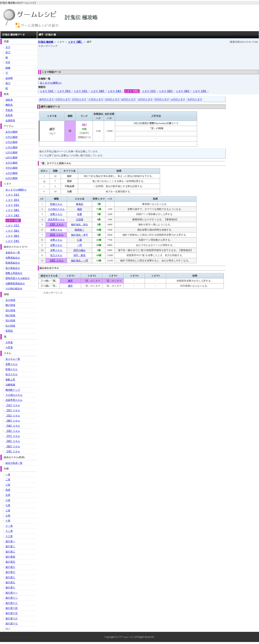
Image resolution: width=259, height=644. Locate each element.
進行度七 (10, 572)
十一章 (9, 526)
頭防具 (9, 100)
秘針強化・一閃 (80, 261)
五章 (8, 495)
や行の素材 (12, 168)
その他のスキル (56, 209)
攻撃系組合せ (13, 258)
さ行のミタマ (79, 99)
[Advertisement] (112, 57)
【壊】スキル (13, 451)
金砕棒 (9, 78)
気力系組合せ (13, 268)
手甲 (8, 63)
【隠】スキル (56, 225)
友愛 (80, 214)
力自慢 (80, 219)
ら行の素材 (12, 173)
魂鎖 (80, 209)
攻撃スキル (56, 214)
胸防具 (9, 105)
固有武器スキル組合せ (18, 278)
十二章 (9, 531)
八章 (8, 511)
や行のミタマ (162, 99)
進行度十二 (12, 598)
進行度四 (10, 557)
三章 (8, 485)
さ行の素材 (12, 142)
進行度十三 (12, 603)
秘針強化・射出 (80, 225)
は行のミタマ (128, 99)
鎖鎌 (8, 68)
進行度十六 (12, 618)
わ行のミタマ (195, 99)
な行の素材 (12, 152)
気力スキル (56, 255)
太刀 (8, 47)
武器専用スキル (56, 219)
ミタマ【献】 (183, 91)
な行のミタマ (112, 99)
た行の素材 (12, 147)
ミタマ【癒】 (98, 91)
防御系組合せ (13, 263)
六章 (8, 500)
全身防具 (10, 120)
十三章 (9, 536)
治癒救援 (10, 385)
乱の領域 (10, 326)
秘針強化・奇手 (80, 235)
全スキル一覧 (13, 359)
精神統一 (80, 230)
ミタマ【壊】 (200, 91)
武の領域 (10, 310)
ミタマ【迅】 (81, 91)
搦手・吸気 (80, 255)
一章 (8, 475)
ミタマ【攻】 (47, 91)
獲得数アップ (13, 390)
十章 (8, 521)
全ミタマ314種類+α (50, 83)
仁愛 (80, 240)
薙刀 (8, 83)
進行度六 (10, 567)
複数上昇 (10, 380)
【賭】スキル (13, 441)
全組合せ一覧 (13, 252)
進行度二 (10, 546)
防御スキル (56, 204)
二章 (8, 480)
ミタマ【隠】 (76, 42)
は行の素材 (12, 158)
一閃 (80, 245)
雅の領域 (10, 305)
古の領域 (10, 300)
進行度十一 (12, 593)
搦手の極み (80, 250)
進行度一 (10, 541)
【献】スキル (13, 446)
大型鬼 (9, 342)
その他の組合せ (14, 288)
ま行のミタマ (145, 99)
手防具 (9, 110)
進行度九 (10, 582)
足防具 (9, 115)
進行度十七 (12, 624)
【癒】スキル (13, 421)
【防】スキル (13, 410)
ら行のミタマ (178, 99)
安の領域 (10, 320)
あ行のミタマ (47, 99)
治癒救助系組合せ (15, 283)
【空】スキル (13, 436)
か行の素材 (12, 137)
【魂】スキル (13, 426)
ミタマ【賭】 (166, 91)
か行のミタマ (63, 99)
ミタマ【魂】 (115, 91)
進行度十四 (12, 608)
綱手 (70, 281)
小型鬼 (9, 347)
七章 (8, 505)
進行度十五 (12, 613)
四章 (8, 490)
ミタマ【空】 (149, 91)
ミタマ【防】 (64, 91)
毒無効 (80, 204)
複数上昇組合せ (14, 273)
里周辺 (9, 331)
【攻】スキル (13, 405)
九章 (8, 516)
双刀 (8, 52)
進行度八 (10, 577)
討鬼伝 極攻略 (46, 42)
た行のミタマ (96, 99)
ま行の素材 (12, 163)
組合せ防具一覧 (14, 463)
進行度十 (10, 588)
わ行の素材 (12, 178)
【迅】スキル (13, 416)
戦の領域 (10, 315)
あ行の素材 (12, 132)
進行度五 (10, 562)
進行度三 (10, 552)
